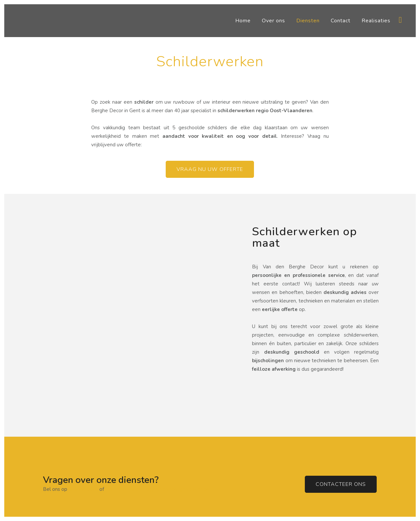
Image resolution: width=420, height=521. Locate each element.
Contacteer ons (341, 484)
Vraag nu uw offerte (210, 169)
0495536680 (83, 489)
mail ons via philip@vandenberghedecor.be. (158, 489)
